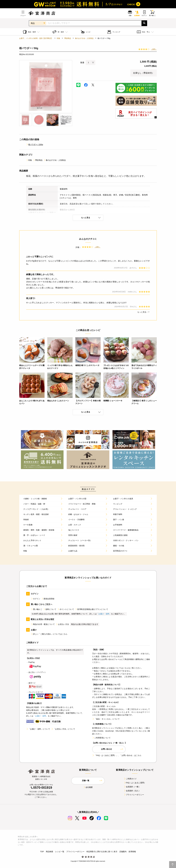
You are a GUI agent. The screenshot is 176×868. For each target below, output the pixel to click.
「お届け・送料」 (104, 614)
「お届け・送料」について (38, 729)
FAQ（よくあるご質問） (135, 783)
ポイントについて (66, 609)
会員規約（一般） (132, 787)
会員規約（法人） (132, 791)
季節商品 (68, 38)
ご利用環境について (101, 738)
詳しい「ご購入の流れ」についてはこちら (49, 634)
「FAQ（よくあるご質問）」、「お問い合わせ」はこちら (117, 755)
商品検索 (50, 852)
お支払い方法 (62, 624)
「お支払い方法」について (63, 729)
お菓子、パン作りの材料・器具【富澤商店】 (36, 38)
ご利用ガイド (130, 779)
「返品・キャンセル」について (106, 719)
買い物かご (36, 609)
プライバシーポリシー (134, 795)
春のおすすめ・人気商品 (84, 38)
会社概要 (88, 787)
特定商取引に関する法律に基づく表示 (102, 852)
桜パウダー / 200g (35, 145)
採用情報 (132, 852)
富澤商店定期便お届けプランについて (92, 609)
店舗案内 (123, 852)
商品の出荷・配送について (43, 624)
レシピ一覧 (60, 852)
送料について (50, 609)
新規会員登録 (48, 599)
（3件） (154, 49)
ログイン (36, 599)
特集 (58, 38)
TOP (42, 852)
